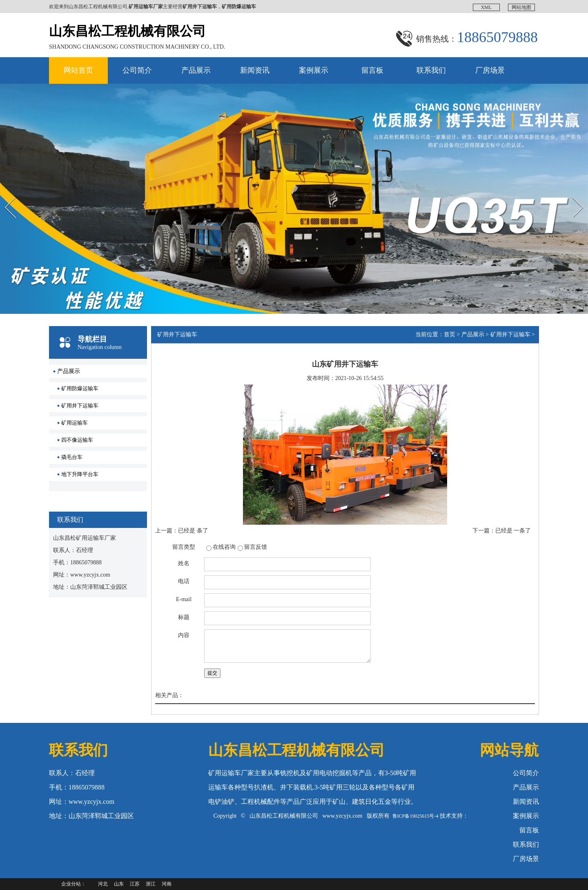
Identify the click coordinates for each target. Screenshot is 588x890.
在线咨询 (224, 547)
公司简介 (137, 70)
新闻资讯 (255, 70)
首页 (450, 334)
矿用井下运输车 (80, 406)
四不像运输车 (77, 440)
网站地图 (521, 7)
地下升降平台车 (80, 474)
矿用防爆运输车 (80, 388)
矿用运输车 (75, 423)
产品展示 (196, 70)
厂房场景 (490, 70)
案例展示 (314, 70)
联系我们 (431, 70)
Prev (4, 190)
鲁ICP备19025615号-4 (415, 816)
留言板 (372, 70)
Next (569, 190)
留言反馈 (256, 547)
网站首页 (78, 70)
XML (487, 7)
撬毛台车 (72, 457)
